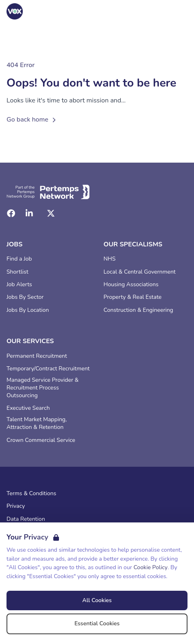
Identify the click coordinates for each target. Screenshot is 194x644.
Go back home (32, 120)
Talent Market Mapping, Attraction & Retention (37, 423)
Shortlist (17, 272)
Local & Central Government (140, 272)
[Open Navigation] (178, 11)
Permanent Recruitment (37, 356)
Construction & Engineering (138, 310)
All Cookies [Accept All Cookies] (97, 600)
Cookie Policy (150, 567)
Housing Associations (131, 285)
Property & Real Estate (133, 297)
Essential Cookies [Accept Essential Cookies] (97, 623)
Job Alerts (19, 285)
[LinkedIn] (29, 213)
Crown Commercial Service (41, 440)
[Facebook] (11, 213)
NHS (110, 259)
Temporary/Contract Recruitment (48, 369)
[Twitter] (51, 213)
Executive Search (28, 408)
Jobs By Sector (25, 297)
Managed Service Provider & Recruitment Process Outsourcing (43, 388)
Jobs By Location (28, 310)
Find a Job (19, 259)
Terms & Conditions (31, 494)
